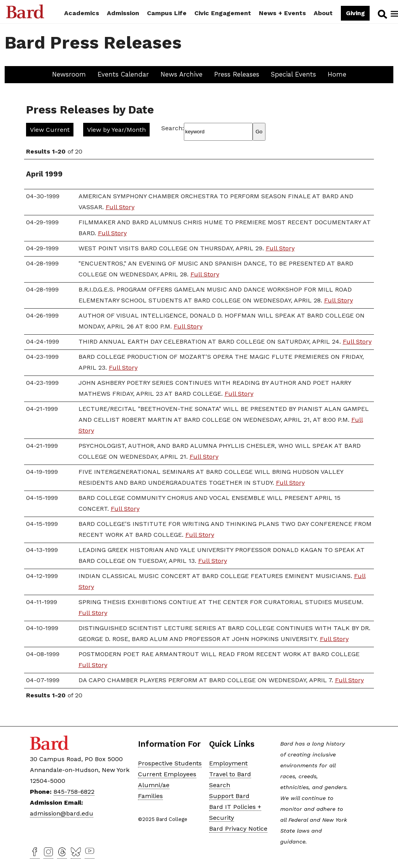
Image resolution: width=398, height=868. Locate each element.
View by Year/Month (116, 130)
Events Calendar (123, 74)
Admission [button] (123, 13)
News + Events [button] (282, 13)
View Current (50, 130)
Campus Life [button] (167, 13)
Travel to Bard (230, 774)
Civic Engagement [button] (223, 13)
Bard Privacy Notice (238, 829)
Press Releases (237, 74)
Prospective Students (170, 763)
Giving (355, 13)
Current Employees (167, 774)
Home (337, 74)
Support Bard (229, 796)
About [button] (323, 13)
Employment (228, 763)
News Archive (182, 74)
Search (381, 14)
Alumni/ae (154, 785)
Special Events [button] (293, 74)
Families (150, 796)
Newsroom (69, 74)
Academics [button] (82, 13)
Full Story (120, 207)
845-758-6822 (74, 792)
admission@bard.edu (62, 813)
